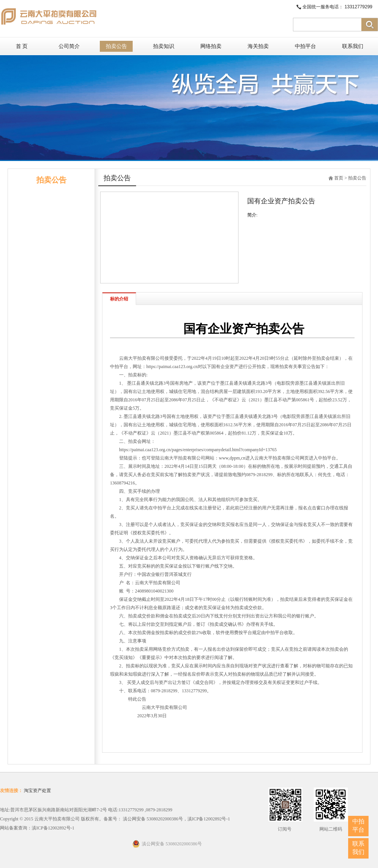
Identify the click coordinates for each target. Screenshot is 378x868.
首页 (339, 178)
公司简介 (69, 46)
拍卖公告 (116, 46)
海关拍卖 (258, 46)
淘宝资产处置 (37, 791)
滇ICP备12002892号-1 (53, 828)
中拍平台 (305, 46)
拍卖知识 (164, 46)
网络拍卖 (211, 46)
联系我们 (353, 46)
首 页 (22, 46)
